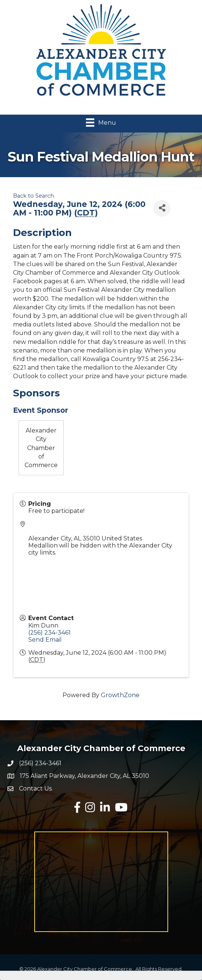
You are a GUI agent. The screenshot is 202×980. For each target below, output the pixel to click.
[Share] (162, 208)
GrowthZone (120, 695)
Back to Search (33, 196)
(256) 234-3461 (49, 633)
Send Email (45, 640)
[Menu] (101, 122)
